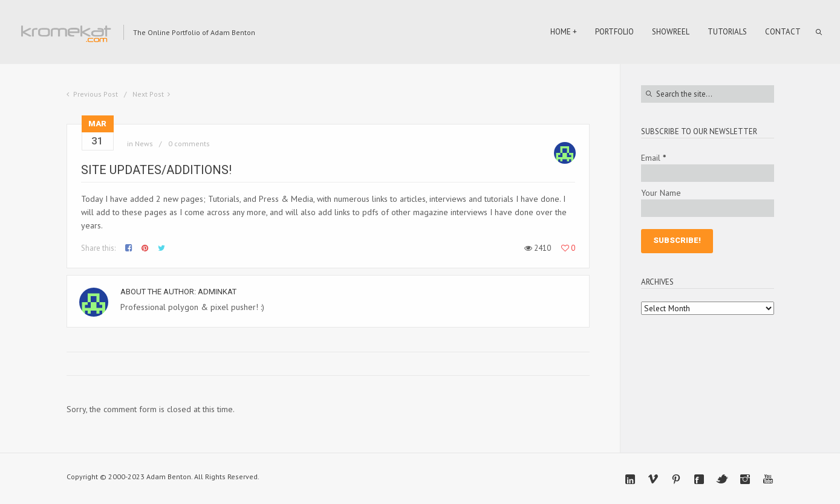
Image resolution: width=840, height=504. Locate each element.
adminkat (217, 292)
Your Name (661, 193)
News (144, 144)
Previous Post (96, 94)
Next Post (148, 94)
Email (653, 158)
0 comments (189, 144)
